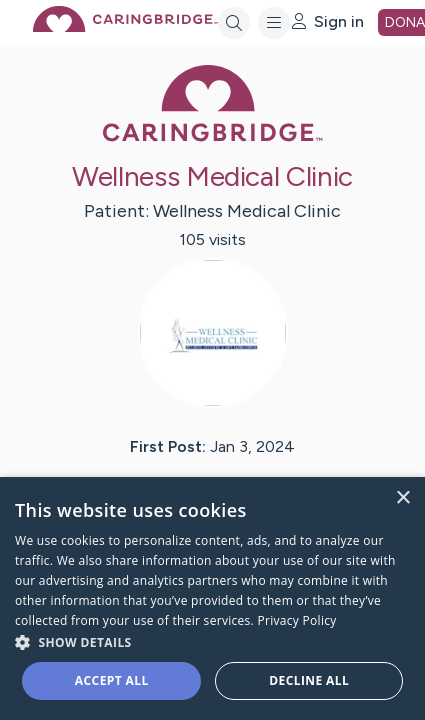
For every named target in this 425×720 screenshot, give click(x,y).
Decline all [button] (309, 680)
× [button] (402, 498)
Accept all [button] (112, 680)
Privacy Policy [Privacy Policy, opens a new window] (296, 620)
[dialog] (212, 598)
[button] (212, 641)
